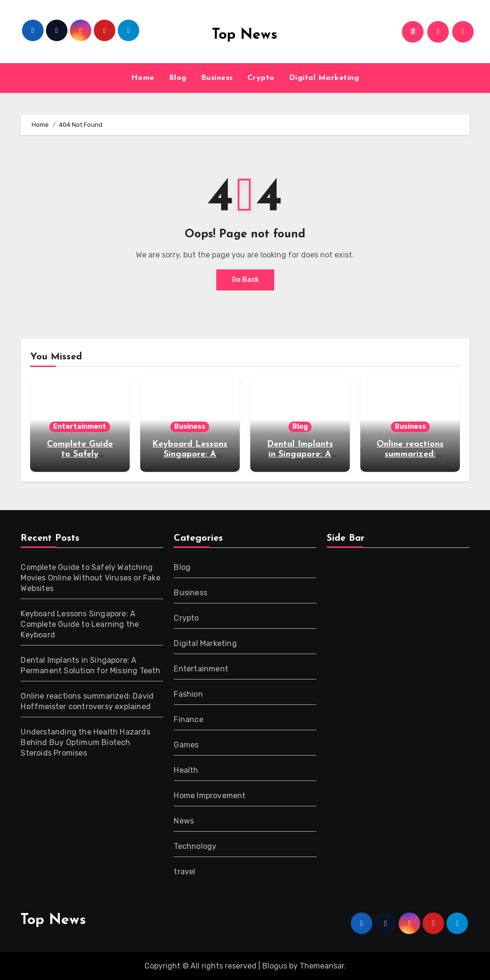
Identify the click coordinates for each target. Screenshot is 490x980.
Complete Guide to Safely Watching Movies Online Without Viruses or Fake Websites (90, 578)
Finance (188, 719)
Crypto (261, 78)
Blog (178, 78)
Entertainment (80, 427)
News (184, 821)
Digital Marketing (324, 78)
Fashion (188, 694)
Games (186, 745)
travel (184, 872)
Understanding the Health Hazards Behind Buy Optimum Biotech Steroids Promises (85, 742)
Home (143, 78)
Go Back (245, 280)
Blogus (275, 966)
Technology (195, 846)
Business (217, 78)
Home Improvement (210, 796)
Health (186, 770)
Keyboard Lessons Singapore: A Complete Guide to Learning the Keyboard (80, 624)
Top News (245, 35)
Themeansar (322, 966)
